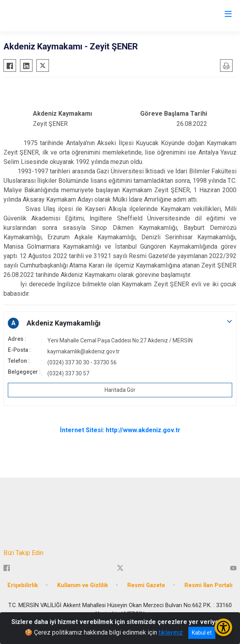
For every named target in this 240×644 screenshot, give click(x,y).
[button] (120, 323)
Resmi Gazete (146, 585)
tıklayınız (171, 632)
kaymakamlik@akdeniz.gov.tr (84, 351)
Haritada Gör (120, 390)
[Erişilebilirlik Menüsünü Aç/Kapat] (223, 627)
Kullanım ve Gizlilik (83, 585)
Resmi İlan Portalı (208, 585)
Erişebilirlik (23, 585)
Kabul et (202, 633)
